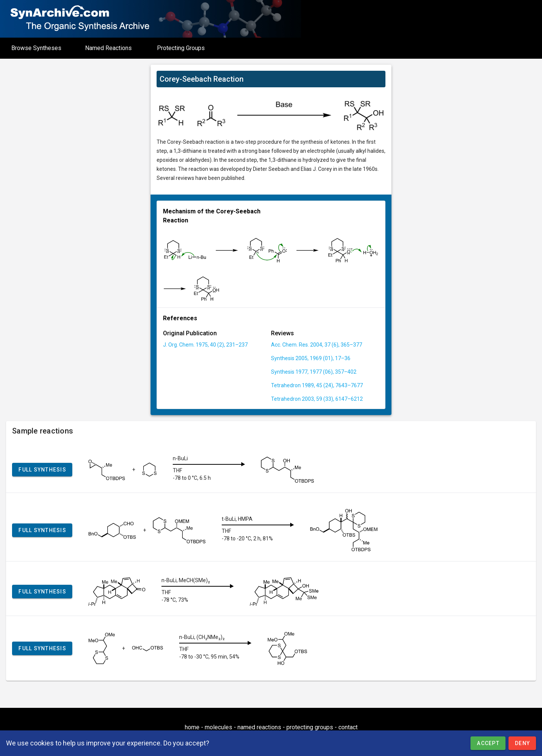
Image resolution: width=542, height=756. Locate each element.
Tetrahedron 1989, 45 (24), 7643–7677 (317, 385)
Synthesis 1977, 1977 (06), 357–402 (314, 372)
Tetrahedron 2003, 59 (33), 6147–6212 (317, 399)
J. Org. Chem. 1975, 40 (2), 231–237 (205, 345)
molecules (218, 727)
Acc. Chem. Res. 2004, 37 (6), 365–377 (317, 345)
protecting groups (310, 727)
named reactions (259, 727)
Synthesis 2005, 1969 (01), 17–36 (311, 358)
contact (348, 727)
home (192, 727)
